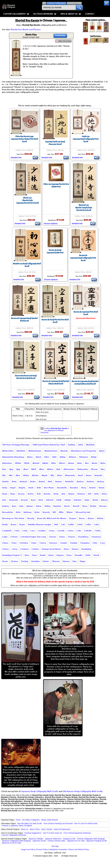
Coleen (5, 549)
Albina (50, 469)
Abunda (64, 451)
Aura (14, 506)
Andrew (90, 481)
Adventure (7, 463)
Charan (71, 537)
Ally (52, 475)
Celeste (14, 537)
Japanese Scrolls (39, 841)
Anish (31, 488)
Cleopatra (85, 543)
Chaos (62, 537)
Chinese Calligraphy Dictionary (14, 835)
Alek (58, 469)
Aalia (81, 445)
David (43, 555)
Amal (80, 475)
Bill (54, 512)
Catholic (88, 531)
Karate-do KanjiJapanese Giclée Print (55, 251)
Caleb (80, 524)
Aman (89, 475)
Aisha (103, 463)
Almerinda (70, 475)
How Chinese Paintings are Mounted (58, 824)
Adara (30, 457)
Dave (35, 555)
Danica (75, 549)
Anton (102, 488)
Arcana (21, 494)
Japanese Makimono (53, 839)
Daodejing (86, 549)
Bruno (14, 524)
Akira (42, 469)
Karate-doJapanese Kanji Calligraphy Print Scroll (83, 258)
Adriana (72, 457)
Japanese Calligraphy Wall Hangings (16, 841)
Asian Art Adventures (62, 829)
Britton (100, 518)
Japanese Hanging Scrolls (97, 841)
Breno (82, 518)
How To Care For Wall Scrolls (86, 824)
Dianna (66, 561)
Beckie (93, 506)
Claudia (74, 543)
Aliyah (44, 475)
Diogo (82, 561)
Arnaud (24, 500)
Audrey (5, 506)
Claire (34, 543)
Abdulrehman (51, 451)
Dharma (56, 561)
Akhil (34, 469)
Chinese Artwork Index (56, 841)
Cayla (5, 537)
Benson (103, 506)
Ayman (30, 506)
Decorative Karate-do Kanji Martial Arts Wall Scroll (26, 377)
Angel (13, 488)
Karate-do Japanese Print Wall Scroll (86, 313)
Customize (60, 35)
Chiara (5, 543)
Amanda (98, 475)
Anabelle (69, 481)
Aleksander (69, 469)
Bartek (76, 506)
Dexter (46, 561)
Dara (27, 555)
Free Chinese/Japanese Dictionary (77, 833)
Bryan (22, 524)
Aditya (63, 457)
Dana (66, 549)
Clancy (43, 543)
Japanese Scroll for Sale (11, 843)
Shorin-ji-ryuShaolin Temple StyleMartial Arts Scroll (84, 208)
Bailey (47, 506)
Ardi (39, 494)
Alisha (26, 475)
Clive (95, 543)
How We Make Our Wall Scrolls (30, 824)
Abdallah (90, 445)
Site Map (55, 846)
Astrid (95, 500)
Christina (24, 543)
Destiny (25, 561)
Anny (84, 488)
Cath (79, 531)
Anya (13, 494)
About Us (25, 829)
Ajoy (18, 469)
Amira (33, 481)
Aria (63, 494)
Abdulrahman (35, 451)
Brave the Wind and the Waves (52, 518)
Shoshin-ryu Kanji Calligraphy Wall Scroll (27, 265)
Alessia (94, 469)
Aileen (62, 463)
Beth (18, 512)
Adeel (38, 457)
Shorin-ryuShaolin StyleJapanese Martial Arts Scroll (27, 200)
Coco (103, 543)
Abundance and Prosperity (83, 451)
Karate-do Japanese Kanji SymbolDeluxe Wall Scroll (56, 382)
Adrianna (84, 457)
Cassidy (61, 531)
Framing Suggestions (33, 833)
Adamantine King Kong (13, 457)
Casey (52, 531)
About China (35, 829)
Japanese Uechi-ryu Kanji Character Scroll (55, 143)
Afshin (18, 463)
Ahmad (36, 463)
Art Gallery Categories (31, 820)
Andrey (100, 481)
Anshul (92, 488)
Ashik (59, 500)
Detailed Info (16, 158)
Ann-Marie (49, 488)
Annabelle (62, 488)
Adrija (94, 457)
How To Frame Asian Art (52, 833)
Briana (91, 518)
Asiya (87, 500)
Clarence (53, 543)
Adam (102, 451)
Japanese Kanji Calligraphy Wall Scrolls (40, 791)
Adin (54, 457)
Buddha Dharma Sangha (40, 524)
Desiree (15, 561)
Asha (41, 500)
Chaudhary (83, 537)
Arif (90, 494)
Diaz (75, 561)
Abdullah (21, 451)
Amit (50, 481)
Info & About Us (71, 14)
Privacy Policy (42, 849)
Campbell (7, 531)
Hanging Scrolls (69, 839)
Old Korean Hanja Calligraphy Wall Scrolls (83, 791)
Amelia (5, 481)
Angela (22, 488)
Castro (70, 531)
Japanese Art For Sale (76, 841)
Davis (51, 555)
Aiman (71, 463)
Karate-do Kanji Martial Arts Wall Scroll (55, 321)
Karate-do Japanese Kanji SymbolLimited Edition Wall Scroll (85, 383)
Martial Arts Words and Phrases (26, 29)
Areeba (47, 494)
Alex (103, 469)
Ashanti (50, 500)
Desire (5, 561)
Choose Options (51, 224)
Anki (39, 488)
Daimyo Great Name (51, 549)
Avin (21, 506)
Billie (61, 512)
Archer (31, 494)
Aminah (23, 481)
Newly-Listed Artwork (50, 820)
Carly (25, 531)
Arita (97, 494)
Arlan (104, 494)
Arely (56, 494)
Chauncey (96, 537)
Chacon (53, 537)
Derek (96, 555)
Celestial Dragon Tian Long (33, 537)
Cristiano (24, 549)
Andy (5, 488)
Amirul (42, 481)
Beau (85, 506)
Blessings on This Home (13, 518)
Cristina (35, 549)
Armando (13, 500)
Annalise (74, 488)
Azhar (39, 506)
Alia (4, 475)
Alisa (18, 475)
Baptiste (57, 506)
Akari (26, 469)
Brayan (73, 518)
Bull (56, 524)
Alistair (35, 475)
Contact (90, 14)
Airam (94, 463)
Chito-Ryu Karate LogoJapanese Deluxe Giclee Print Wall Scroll (24, 139)
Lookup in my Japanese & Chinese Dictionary (55, 430)
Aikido (45, 463)
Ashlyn (68, 500)
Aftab (27, 463)
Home (18, 820)
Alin (11, 475)
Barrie (67, 506)
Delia (88, 555)
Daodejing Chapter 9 (12, 555)
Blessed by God (83, 512)
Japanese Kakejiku (36, 839)
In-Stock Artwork (45, 14)
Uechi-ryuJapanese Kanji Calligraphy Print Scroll (86, 139)
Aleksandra (83, 469)
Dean (69, 555)
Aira (87, 463)
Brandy (31, 518)
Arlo (4, 500)
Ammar (59, 481)
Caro (33, 531)
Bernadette (8, 512)
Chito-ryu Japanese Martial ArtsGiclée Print (56, 185)
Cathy (98, 531)
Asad (33, 500)
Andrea (80, 481)
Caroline (42, 531)
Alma (60, 475)
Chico (14, 543)
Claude (64, 543)
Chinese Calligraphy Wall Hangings (91, 839)
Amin (14, 481)
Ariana (71, 494)
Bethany (27, 512)
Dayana (60, 555)
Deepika (79, 555)
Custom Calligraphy (16, 14)
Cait (63, 524)
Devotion (36, 561)
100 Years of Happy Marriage (16, 445)
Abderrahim (8, 451)
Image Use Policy (28, 849)
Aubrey (104, 500)
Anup (5, 494)
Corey (15, 549)
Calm (96, 524)
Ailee (54, 463)
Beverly (46, 512)
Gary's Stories (47, 829)
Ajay (11, 469)
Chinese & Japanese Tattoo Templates (17, 826)
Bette (37, 512)
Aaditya (72, 445)
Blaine (70, 512)
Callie (88, 524)
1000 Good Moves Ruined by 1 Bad (49, 445)
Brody (5, 524)
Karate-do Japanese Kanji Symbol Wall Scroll (24, 320)
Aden (47, 457)
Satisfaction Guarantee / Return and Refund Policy (69, 849)
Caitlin (71, 524)
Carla (17, 531)
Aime (80, 463)
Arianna (81, 494)
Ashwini (78, 500)
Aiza (4, 469)
